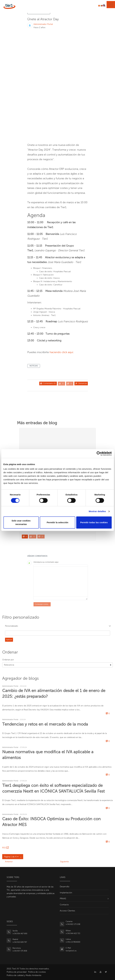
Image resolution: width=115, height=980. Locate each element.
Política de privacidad (17, 972)
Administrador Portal (43, 24)
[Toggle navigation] (111, 5)
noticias (34, 366)
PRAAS (63, 899)
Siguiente (64, 862)
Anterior (9, 862)
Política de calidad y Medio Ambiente (24, 975)
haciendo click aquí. (62, 352)
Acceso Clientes (67, 911)
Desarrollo (65, 887)
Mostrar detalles (97, 511)
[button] (58, 626)
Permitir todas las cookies (94, 522)
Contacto (64, 905)
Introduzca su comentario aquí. (46, 562)
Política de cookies (37, 972)
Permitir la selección (58, 522)
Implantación (66, 893)
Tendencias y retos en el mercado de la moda (45, 724)
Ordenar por (8, 660)
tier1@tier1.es (71, 951)
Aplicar (9, 640)
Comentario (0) (48, 383)
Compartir (81, 387)
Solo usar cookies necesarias (21, 522)
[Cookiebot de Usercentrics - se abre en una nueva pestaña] (99, 454)
